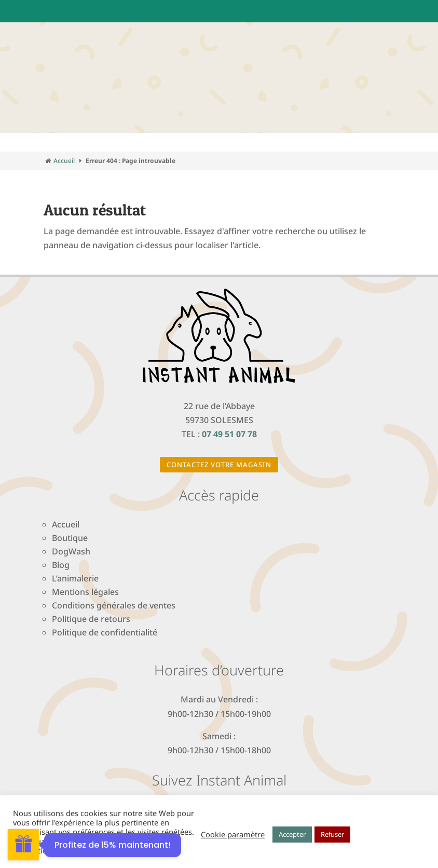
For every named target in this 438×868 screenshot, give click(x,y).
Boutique (70, 538)
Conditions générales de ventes (114, 605)
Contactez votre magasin (219, 465)
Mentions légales (85, 592)
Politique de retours (91, 619)
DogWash (71, 551)
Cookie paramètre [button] (233, 834)
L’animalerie (75, 578)
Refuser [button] (332, 834)
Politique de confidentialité (105, 632)
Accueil (64, 161)
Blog (61, 565)
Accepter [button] (292, 834)
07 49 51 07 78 (229, 434)
